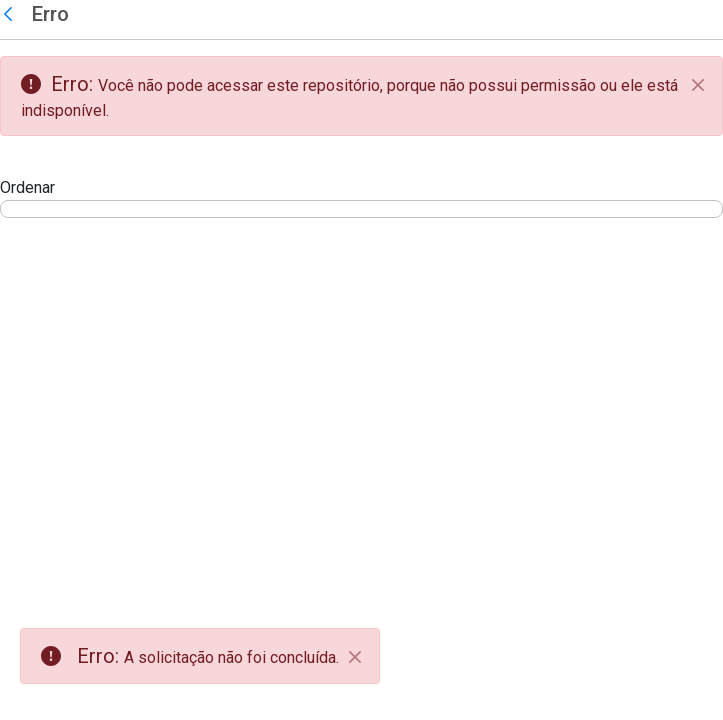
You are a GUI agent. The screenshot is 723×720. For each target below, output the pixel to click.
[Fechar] (698, 85)
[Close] (355, 657)
